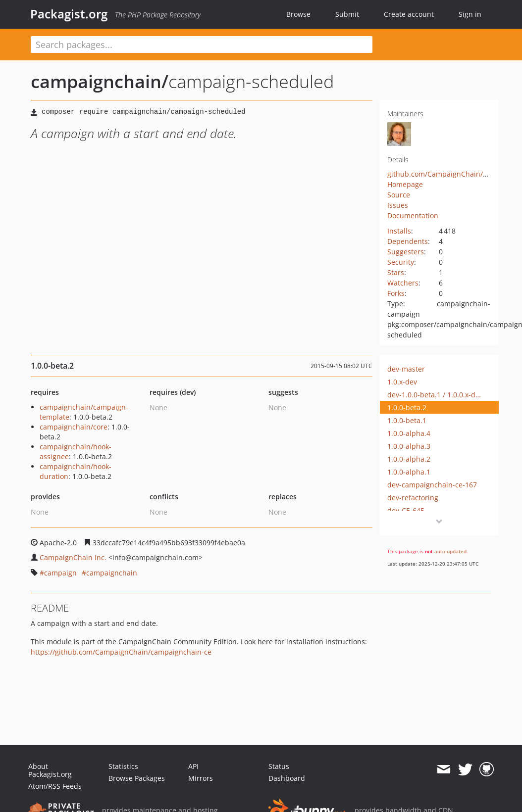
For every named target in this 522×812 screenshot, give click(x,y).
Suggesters (406, 252)
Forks (396, 293)
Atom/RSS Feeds (55, 786)
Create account (409, 14)
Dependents (408, 241)
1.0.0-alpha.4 (409, 433)
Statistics (123, 766)
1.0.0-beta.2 (407, 407)
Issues (398, 205)
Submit (347, 14)
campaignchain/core (74, 427)
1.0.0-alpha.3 (409, 446)
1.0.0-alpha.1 (409, 472)
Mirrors (201, 778)
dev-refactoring (413, 498)
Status (279, 766)
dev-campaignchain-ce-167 (432, 485)
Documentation (413, 215)
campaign (60, 573)
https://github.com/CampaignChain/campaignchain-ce (121, 652)
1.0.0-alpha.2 (409, 459)
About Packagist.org (50, 770)
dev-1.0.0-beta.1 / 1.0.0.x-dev (435, 395)
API (193, 766)
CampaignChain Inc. (73, 557)
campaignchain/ (100, 81)
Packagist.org (69, 14)
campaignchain (112, 573)
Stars (396, 272)
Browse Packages (137, 778)
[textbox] (202, 45)
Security (401, 262)
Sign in (470, 14)
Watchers (403, 283)
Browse (298, 14)
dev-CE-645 (406, 510)
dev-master (406, 369)
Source (399, 195)
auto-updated (450, 551)
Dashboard (287, 778)
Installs (399, 231)
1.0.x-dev (402, 382)
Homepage (405, 184)
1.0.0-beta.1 (407, 420)
